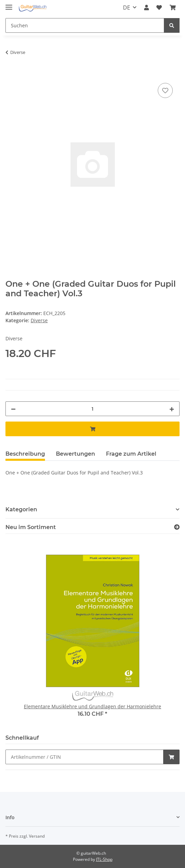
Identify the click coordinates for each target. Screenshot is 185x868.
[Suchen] (85, 25)
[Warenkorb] (173, 8)
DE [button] (127, 8)
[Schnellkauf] (84, 757)
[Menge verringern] (13, 409)
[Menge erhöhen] (172, 409)
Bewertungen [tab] (75, 454)
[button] (147, 8)
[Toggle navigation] (9, 4)
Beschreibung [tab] (25, 454)
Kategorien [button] (21, 509)
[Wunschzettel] (159, 8)
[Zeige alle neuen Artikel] (177, 527)
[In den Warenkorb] (11, 74)
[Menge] (92, 409)
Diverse (39, 320)
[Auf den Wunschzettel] (165, 90)
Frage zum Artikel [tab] (131, 454)
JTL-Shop (104, 859)
